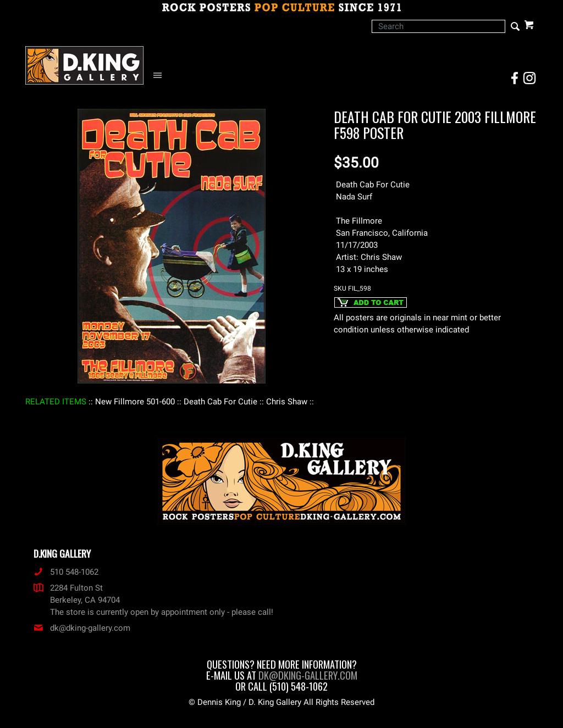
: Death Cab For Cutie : (220, 402)
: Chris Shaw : (287, 402)
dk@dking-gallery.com (82, 628)
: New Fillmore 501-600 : (135, 402)
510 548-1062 (66, 572)
